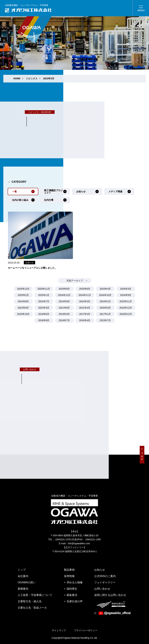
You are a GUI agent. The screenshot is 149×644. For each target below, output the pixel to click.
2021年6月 (64, 308)
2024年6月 (64, 301)
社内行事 (49, 200)
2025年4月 (105, 289)
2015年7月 (105, 320)
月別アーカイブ (75, 281)
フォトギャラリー (105, 582)
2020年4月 (105, 308)
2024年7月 (44, 301)
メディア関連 (115, 192)
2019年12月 (126, 308)
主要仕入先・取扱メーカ (32, 608)
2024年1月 (105, 301)
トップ (22, 570)
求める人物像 (75, 582)
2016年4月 (85, 320)
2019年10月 (23, 314)
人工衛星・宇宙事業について (35, 595)
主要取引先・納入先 (30, 601)
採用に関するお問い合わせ (110, 595)
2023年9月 (23, 308)
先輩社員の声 (75, 601)
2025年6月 (85, 289)
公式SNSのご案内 (105, 576)
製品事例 (69, 570)
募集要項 (72, 595)
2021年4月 (85, 308)
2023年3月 (49, 78)
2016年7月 (64, 320)
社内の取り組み (20, 200)
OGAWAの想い (27, 582)
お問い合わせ (102, 589)
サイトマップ (59, 630)
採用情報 (69, 576)
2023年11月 (126, 301)
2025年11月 (44, 289)
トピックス (32, 78)
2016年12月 (126, 314)
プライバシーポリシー (86, 630)
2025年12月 (23, 289)
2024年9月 (126, 295)
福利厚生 (72, 589)
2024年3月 (85, 301)
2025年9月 (64, 289)
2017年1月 (105, 314)
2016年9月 (44, 320)
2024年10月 (105, 295)
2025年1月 (44, 295)
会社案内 (23, 576)
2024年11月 (85, 295)
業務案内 (23, 589)
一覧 (14, 192)
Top (142, 457)
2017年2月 (85, 314)
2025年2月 (23, 295)
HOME (17, 78)
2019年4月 (64, 314)
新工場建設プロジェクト (53, 192)
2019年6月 (44, 314)
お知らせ (81, 192)
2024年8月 (23, 301)
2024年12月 (64, 295)
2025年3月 (126, 289)
